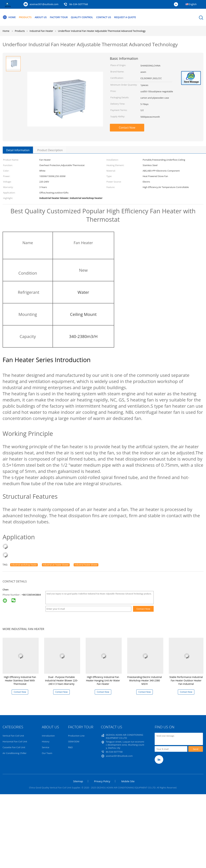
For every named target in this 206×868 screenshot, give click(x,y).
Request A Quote (125, 17)
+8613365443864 (31, 595)
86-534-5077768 (79, 4)
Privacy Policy (102, 781)
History (46, 741)
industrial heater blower (86, 565)
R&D (70, 747)
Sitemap (78, 781)
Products (25, 17)
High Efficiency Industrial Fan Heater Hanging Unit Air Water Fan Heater (103, 680)
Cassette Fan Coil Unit (14, 747)
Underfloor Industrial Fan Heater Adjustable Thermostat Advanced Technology (102, 31)
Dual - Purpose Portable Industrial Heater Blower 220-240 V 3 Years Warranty (61, 680)
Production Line (76, 736)
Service (46, 747)
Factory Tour (59, 17)
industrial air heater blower (56, 565)
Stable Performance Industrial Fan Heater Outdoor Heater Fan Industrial (186, 680)
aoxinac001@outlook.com (44, 4)
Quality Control (82, 17)
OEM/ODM (74, 741)
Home (9, 17)
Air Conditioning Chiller (15, 753)
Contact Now (127, 128)
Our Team (47, 753)
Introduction (48, 736)
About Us (41, 17)
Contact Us (104, 17)
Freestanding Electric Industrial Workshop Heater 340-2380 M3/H (145, 680)
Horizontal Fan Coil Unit (15, 741)
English (193, 4)
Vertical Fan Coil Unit (13, 736)
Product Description (50, 150)
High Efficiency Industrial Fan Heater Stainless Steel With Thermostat (20, 680)
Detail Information (18, 150)
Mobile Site (128, 781)
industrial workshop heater (24, 565)
